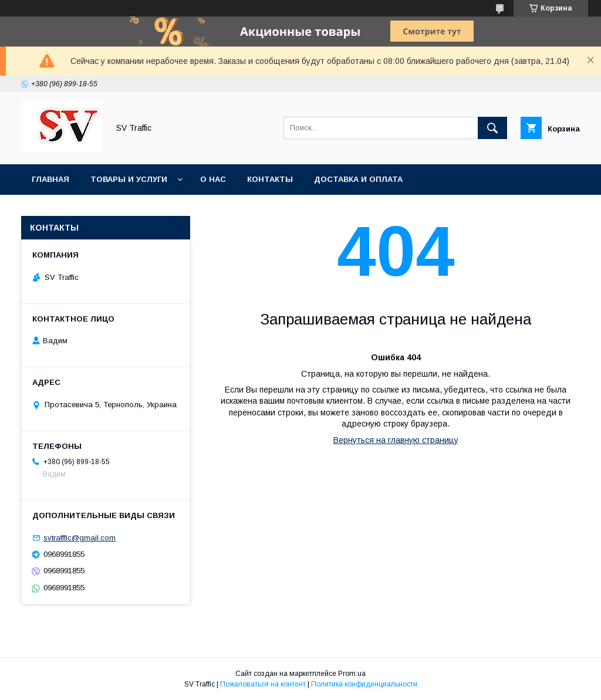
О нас (213, 179)
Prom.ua (352, 674)
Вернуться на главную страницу (396, 440)
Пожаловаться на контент (263, 684)
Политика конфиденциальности (364, 684)
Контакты (270, 179)
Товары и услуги (129, 179)
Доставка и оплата (358, 179)
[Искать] (492, 128)
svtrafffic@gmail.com (80, 538)
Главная (50, 179)
